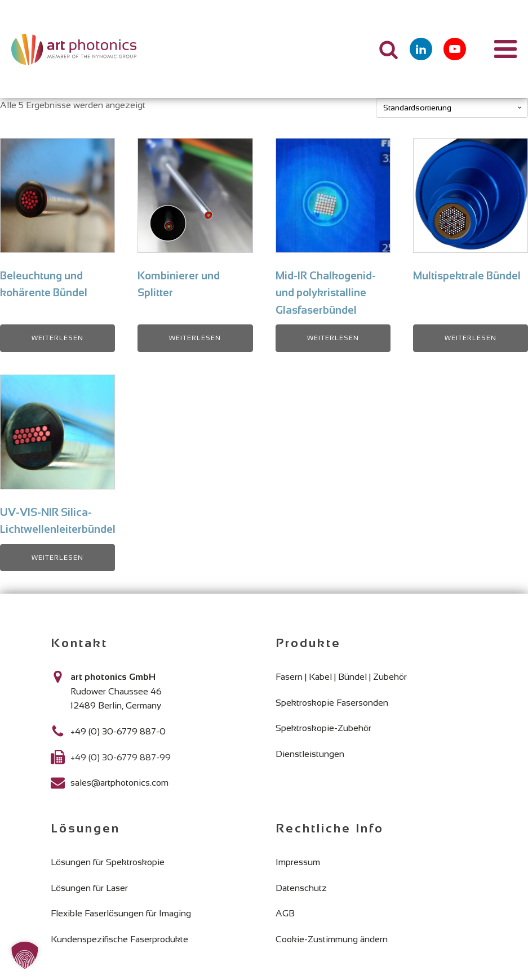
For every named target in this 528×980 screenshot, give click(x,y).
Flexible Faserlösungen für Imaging (121, 913)
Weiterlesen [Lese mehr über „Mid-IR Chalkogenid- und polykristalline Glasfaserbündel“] (333, 338)
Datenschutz (301, 888)
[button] (25, 955)
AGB (285, 913)
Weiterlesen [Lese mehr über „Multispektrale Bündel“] (471, 338)
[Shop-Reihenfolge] (452, 108)
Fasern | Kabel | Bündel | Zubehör (341, 677)
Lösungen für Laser (89, 888)
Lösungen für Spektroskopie (108, 862)
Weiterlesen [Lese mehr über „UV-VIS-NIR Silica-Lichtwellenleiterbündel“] (57, 558)
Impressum (298, 862)
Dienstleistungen (310, 754)
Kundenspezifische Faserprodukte (119, 939)
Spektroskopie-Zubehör (323, 728)
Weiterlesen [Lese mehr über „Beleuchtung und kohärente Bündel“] (57, 338)
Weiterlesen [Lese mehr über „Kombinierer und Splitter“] (195, 338)
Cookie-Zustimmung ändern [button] (332, 939)
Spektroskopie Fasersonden (332, 703)
